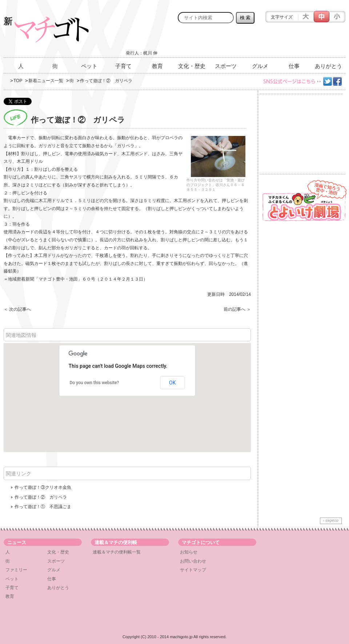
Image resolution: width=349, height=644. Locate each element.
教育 (157, 66)
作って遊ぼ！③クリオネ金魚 (43, 487)
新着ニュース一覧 (46, 81)
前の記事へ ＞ (237, 309)
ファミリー (16, 570)
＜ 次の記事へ (17, 309)
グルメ (260, 66)
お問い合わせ (193, 561)
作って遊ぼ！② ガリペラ (41, 497)
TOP (18, 81)
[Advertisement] (260, 43)
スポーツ (226, 66)
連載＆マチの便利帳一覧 (117, 552)
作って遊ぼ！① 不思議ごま (43, 507)
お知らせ (189, 552)
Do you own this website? (95, 383)
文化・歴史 (192, 66)
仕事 (294, 66)
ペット (89, 66)
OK (172, 383)
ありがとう (328, 66)
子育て (123, 66)
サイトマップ (193, 570)
